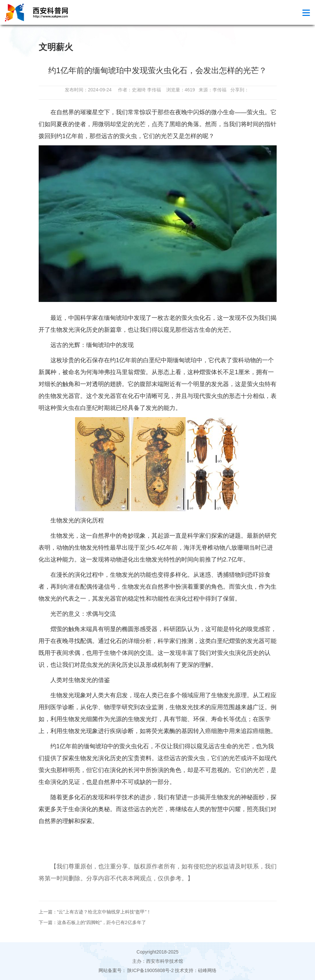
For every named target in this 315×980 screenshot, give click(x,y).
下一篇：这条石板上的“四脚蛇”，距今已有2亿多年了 (92, 922)
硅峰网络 (207, 970)
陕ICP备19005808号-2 (151, 970)
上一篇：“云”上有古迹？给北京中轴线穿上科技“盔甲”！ (95, 912)
